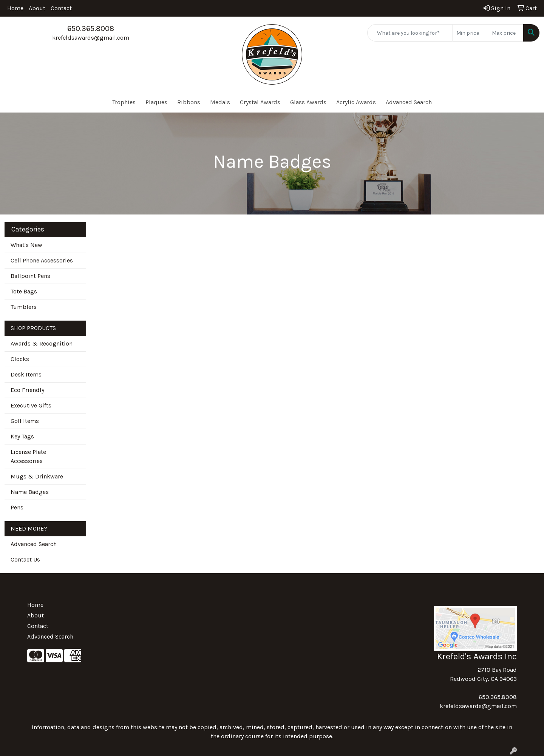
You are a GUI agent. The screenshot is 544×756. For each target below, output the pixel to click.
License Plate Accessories (28, 456)
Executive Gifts (31, 405)
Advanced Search (409, 102)
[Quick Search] (410, 33)
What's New (26, 245)
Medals (220, 102)
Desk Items (26, 374)
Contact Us (25, 559)
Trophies (124, 102)
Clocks (20, 359)
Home (15, 8)
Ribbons (189, 102)
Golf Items (25, 421)
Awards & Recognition (42, 343)
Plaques (156, 102)
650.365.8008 (91, 29)
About (37, 8)
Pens (17, 507)
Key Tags (22, 436)
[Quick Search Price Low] (470, 33)
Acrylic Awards (356, 102)
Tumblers (24, 307)
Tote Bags (24, 291)
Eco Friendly (27, 390)
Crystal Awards (260, 102)
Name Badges (30, 492)
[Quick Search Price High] (506, 33)
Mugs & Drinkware (37, 476)
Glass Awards (308, 102)
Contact (61, 8)
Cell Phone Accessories (42, 260)
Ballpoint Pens (30, 276)
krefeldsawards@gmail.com (91, 38)
